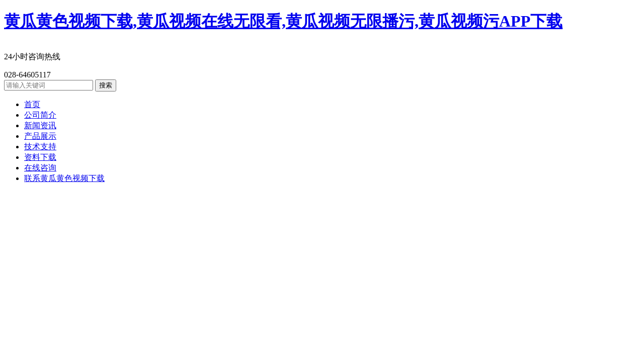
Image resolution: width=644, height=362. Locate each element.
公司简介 (40, 115)
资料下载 (40, 157)
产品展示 (40, 136)
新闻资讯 (40, 125)
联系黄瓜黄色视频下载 (64, 178)
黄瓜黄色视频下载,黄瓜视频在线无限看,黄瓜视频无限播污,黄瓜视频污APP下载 (283, 21)
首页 (32, 104)
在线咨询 (40, 168)
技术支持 (40, 147)
